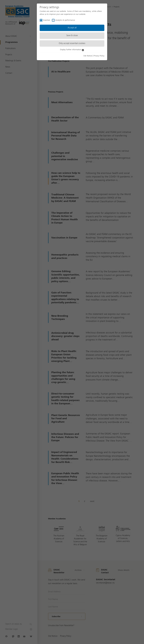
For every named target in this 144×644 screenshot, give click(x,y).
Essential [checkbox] (47, 20)
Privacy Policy (99, 56)
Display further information (72, 50)
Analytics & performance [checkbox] (65, 20)
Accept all (72, 28)
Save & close (72, 36)
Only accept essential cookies (72, 43)
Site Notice (88, 56)
